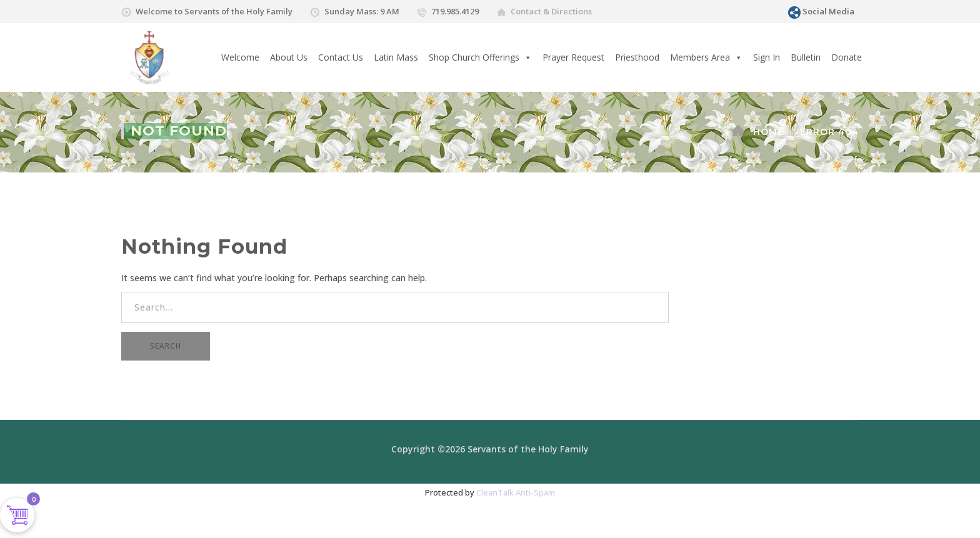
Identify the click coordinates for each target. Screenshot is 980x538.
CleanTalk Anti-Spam (516, 492)
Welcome (240, 57)
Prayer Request (573, 57)
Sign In (767, 57)
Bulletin (806, 57)
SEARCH (166, 346)
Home (768, 132)
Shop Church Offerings (480, 57)
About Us (289, 57)
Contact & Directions (551, 11)
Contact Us (341, 57)
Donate (847, 57)
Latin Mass (396, 57)
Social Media (828, 11)
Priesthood (637, 57)
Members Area (706, 57)
